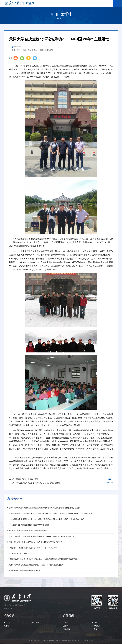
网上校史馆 (36, 623)
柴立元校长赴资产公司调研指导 (19, 554)
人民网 (66, 623)
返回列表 (110, 483)
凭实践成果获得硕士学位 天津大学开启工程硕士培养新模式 (38, 483)
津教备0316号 (66, 641)
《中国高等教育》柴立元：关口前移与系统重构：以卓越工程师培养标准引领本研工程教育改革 (42, 559)
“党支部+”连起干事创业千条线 (27, 479)
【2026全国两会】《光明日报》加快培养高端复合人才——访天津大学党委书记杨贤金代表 (41, 537)
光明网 (66, 626)
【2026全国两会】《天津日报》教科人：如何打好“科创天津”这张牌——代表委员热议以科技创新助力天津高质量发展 (50, 514)
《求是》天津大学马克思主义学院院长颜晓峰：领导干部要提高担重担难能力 (35, 565)
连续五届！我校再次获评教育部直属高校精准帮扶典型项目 (29, 531)
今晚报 (94, 629)
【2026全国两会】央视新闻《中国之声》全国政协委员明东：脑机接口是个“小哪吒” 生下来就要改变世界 (46, 520)
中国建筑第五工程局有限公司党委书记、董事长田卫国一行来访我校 (32, 548)
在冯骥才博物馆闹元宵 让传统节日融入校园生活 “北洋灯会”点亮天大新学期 (35, 542)
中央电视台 (96, 626)
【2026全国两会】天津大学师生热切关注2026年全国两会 (28, 525)
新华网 (94, 623)
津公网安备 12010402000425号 (82, 641)
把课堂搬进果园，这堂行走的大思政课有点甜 (24, 571)
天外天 (6, 626)
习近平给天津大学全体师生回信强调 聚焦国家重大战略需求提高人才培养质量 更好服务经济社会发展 (44, 508)
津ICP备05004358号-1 (54, 641)
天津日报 (67, 629)
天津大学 (7, 623)
